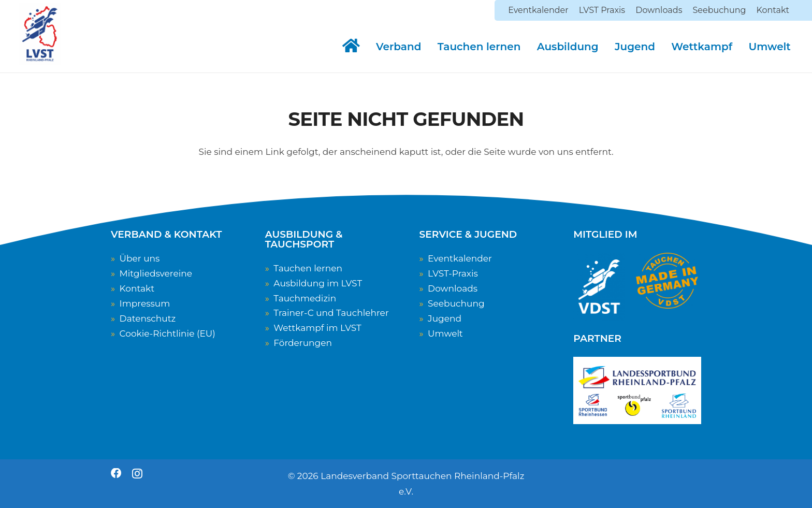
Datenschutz (148, 318)
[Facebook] (116, 473)
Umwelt (445, 333)
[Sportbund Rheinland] (679, 406)
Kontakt (137, 288)
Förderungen (303, 343)
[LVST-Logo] (40, 34)
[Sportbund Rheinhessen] (593, 405)
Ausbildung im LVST (318, 283)
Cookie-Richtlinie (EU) (168, 333)
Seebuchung (456, 303)
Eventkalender (460, 258)
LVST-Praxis (453, 273)
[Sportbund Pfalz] (634, 406)
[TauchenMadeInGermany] (667, 281)
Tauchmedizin (305, 298)
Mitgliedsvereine (156, 273)
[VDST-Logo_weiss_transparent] (599, 287)
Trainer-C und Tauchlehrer (331, 313)
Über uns (140, 258)
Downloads (453, 288)
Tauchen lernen (308, 268)
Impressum (145, 303)
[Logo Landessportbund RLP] (637, 378)
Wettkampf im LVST (317, 328)
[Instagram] (137, 474)
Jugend (445, 318)
